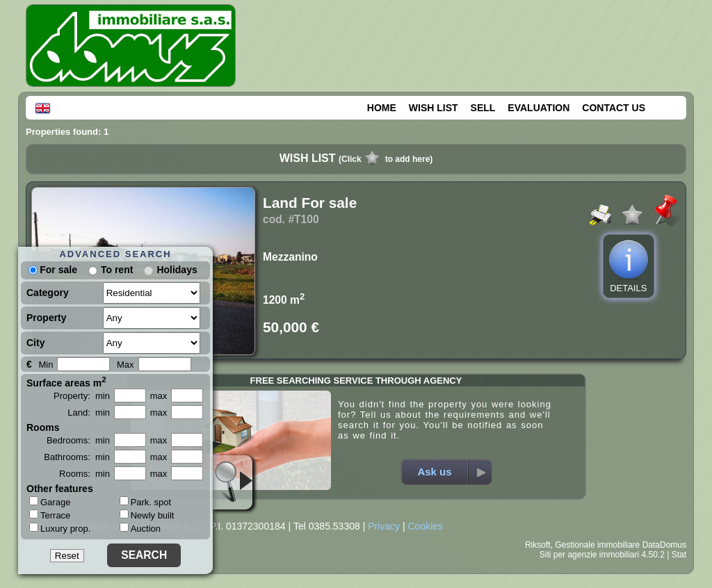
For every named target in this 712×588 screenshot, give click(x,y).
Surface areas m (66, 382)
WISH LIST (434, 108)
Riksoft (538, 545)
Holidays (177, 270)
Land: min (89, 413)
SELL (483, 108)
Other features (60, 489)
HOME (382, 108)
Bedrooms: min (78, 440)
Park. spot (146, 502)
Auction (140, 529)
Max (126, 365)
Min (46, 365)
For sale (53, 270)
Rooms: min (84, 474)
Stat (679, 555)
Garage (50, 502)
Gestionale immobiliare (597, 545)
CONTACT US (614, 108)
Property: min (82, 396)
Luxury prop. (60, 528)
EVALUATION (539, 108)
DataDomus (664, 545)
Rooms (43, 427)
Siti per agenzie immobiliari (589, 555)
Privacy (384, 526)
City (35, 343)
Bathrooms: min (77, 457)
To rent (117, 270)
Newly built (147, 515)
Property (47, 318)
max (159, 396)
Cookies (425, 526)
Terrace (50, 515)
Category (48, 293)
